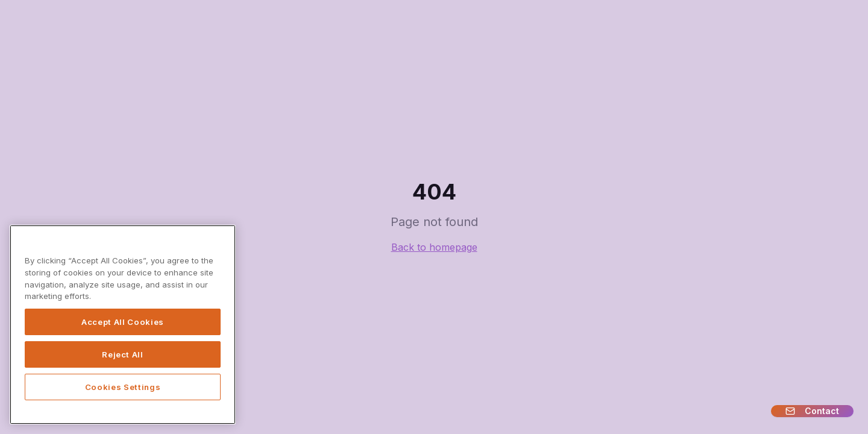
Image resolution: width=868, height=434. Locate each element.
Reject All (123, 354)
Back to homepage (434, 247)
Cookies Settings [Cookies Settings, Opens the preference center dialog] (123, 387)
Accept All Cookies (123, 322)
